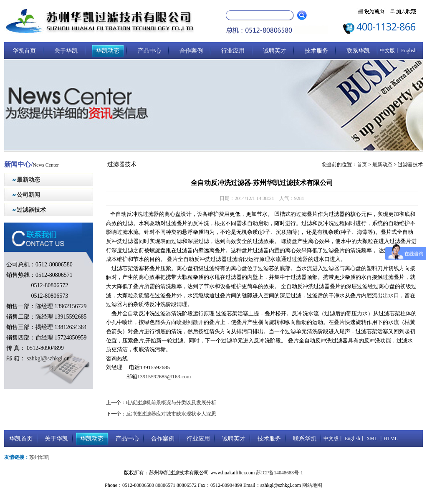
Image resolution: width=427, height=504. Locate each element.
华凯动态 (108, 51)
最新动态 (28, 180)
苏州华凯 (39, 457)
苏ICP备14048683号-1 (279, 473)
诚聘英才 (275, 51)
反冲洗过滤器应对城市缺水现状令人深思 (171, 414)
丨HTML (388, 438)
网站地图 (312, 485)
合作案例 (191, 51)
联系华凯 (358, 51)
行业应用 (233, 51)
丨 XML (369, 438)
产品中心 (149, 51)
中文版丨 (390, 51)
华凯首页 (24, 51)
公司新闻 (28, 195)
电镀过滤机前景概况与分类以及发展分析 (171, 403)
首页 (362, 165)
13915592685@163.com (164, 376)
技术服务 (316, 51)
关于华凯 (66, 51)
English (408, 51)
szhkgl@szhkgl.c (46, 358)
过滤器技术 (31, 210)
